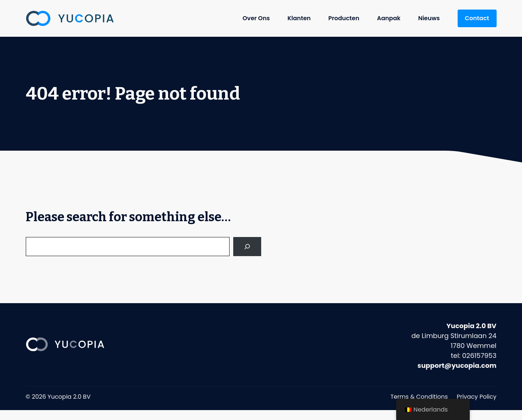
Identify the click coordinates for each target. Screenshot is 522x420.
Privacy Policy (476, 397)
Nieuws (429, 18)
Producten (344, 18)
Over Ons (256, 18)
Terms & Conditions (419, 397)
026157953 (479, 356)
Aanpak (389, 18)
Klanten (299, 18)
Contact (477, 18)
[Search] (247, 247)
